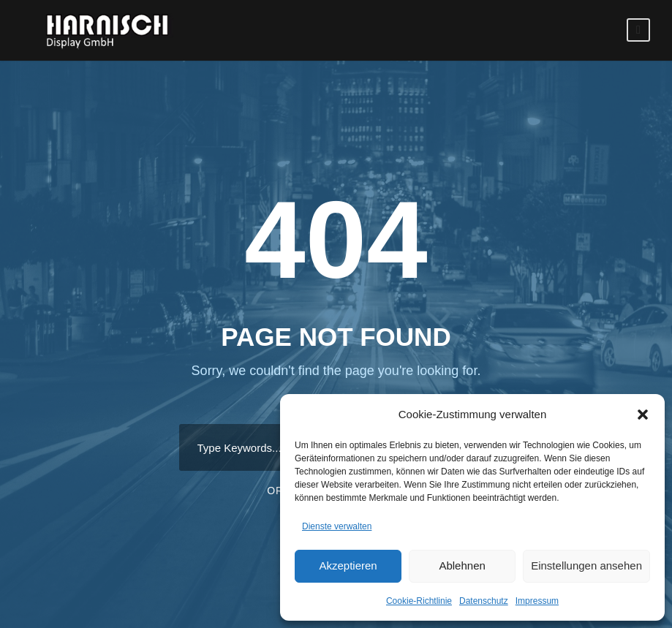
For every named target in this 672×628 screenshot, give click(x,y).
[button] (643, 415)
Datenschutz (484, 601)
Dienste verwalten (337, 526)
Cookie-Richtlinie (419, 601)
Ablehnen (462, 565)
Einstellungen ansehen (586, 565)
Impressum (537, 601)
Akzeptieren (348, 565)
